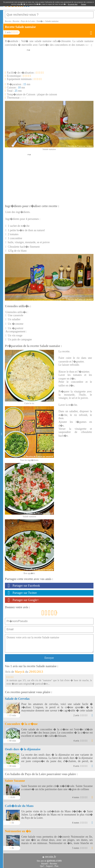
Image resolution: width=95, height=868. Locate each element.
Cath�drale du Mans (19, 806)
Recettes (53, 864)
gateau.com (54, 860)
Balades (45, 864)
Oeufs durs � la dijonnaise (23, 749)
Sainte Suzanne (15, 781)
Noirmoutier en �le (18, 831)
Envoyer (49, 658)
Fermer (84, 4)
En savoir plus (73, 4)
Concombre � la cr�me (21, 724)
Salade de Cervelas (17, 699)
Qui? (42, 866)
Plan (56, 866)
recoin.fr (51, 857)
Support (49, 866)
